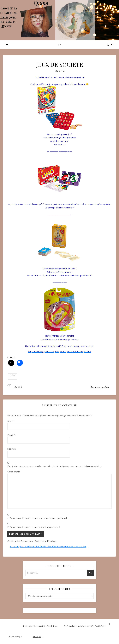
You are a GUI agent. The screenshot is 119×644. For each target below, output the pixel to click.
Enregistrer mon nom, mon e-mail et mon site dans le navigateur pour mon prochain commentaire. (54, 466)
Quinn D (18, 387)
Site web (12, 449)
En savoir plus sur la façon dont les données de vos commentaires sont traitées (48, 546)
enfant (12, 375)
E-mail (11, 435)
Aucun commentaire (100, 387)
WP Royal (37, 637)
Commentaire (14, 472)
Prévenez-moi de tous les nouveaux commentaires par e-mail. (37, 518)
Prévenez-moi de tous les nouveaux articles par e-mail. (34, 527)
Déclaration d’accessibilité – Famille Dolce (41, 626)
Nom (11, 421)
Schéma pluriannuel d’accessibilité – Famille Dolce (85, 626)
